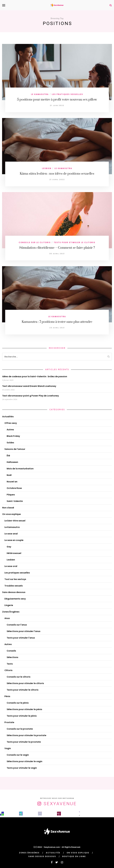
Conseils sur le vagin (18, 755)
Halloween (12, 462)
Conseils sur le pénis (18, 703)
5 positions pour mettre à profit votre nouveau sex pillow (57, 100)
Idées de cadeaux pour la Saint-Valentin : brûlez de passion (35, 376)
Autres (10, 430)
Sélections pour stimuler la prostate (26, 735)
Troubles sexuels (14, 586)
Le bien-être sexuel (15, 521)
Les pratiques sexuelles (67, 94)
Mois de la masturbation (20, 469)
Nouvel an (12, 482)
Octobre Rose (14, 488)
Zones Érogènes (11, 612)
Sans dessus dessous (14, 592)
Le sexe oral (11, 566)
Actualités (8, 417)
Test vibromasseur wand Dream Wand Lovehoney (29, 386)
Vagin (8, 748)
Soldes (10, 443)
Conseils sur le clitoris (35, 242)
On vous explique (12, 514)
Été (8, 456)
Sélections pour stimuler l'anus (24, 631)
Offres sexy (11, 423)
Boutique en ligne (74, 856)
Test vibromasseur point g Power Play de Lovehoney (31, 396)
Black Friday (13, 436)
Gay (9, 547)
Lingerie (9, 605)
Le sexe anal (11, 534)
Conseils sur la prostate (20, 729)
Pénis (7, 696)
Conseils (11, 651)
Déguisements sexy (15, 599)
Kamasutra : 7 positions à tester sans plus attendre (57, 322)
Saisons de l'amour (15, 449)
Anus (7, 618)
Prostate (9, 722)
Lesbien (47, 168)
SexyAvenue (60, 804)
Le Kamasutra (40, 94)
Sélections (12, 657)
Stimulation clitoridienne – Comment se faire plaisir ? (57, 248)
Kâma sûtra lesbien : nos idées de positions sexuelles (57, 174)
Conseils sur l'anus (17, 625)
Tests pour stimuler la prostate (24, 742)
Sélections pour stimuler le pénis (24, 709)
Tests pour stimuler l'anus (21, 638)
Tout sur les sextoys (15, 579)
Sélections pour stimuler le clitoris (25, 683)
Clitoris (8, 670)
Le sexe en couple (14, 540)
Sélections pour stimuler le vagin (24, 761)
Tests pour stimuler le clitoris (75, 242)
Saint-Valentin (15, 501)
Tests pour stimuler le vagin (22, 768)
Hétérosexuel (14, 553)
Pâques (11, 495)
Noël (9, 475)
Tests (10, 664)
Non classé (8, 508)
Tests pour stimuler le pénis (22, 716)
